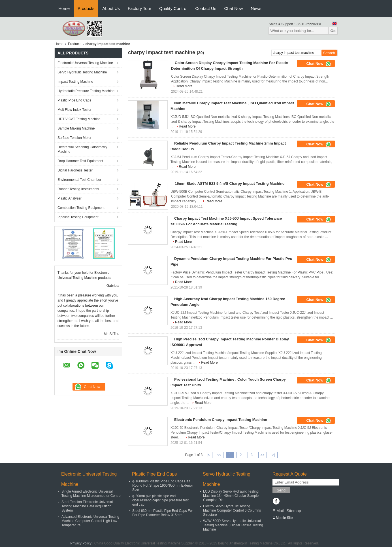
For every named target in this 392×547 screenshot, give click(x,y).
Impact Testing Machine (75, 82)
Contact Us (206, 8)
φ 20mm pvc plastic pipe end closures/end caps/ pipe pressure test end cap (160, 500)
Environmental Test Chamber (79, 180)
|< (208, 455)
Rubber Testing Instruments (78, 189)
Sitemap (294, 511)
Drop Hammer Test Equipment (80, 161)
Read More (184, 86)
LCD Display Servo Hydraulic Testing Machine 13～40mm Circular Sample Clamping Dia (231, 496)
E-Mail (278, 511)
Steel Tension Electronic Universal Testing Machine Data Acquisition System (87, 506)
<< (219, 455)
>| (273, 455)
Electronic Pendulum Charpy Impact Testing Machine (221, 420)
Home (64, 8)
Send (281, 490)
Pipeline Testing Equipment (78, 217)
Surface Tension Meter (74, 138)
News (256, 8)
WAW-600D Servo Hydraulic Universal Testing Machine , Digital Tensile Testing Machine (233, 525)
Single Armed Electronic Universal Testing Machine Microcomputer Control (91, 494)
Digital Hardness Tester (75, 170)
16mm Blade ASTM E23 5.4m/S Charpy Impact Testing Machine (230, 184)
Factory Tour (139, 8)
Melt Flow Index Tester (74, 110)
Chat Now (233, 8)
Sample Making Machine (76, 128)
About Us (111, 8)
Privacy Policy (81, 543)
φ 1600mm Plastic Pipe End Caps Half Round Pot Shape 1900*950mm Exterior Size (163, 485)
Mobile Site (283, 518)
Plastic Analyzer (70, 198)
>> (263, 455)
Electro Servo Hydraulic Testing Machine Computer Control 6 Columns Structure (232, 510)
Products (86, 8)
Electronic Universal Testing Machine (85, 63)
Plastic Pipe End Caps (74, 100)
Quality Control (173, 8)
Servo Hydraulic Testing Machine (82, 72)
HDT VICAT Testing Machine (79, 119)
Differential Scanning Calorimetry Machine (82, 149)
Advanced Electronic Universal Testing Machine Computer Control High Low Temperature (90, 521)
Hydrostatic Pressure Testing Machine (86, 91)
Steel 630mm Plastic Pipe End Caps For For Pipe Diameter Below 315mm (163, 513)
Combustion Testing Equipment (81, 208)
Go (333, 31)
